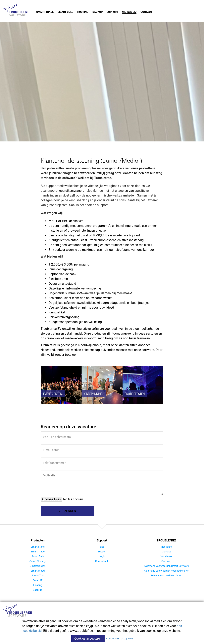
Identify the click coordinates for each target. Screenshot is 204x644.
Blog (102, 547)
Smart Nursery (38, 561)
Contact (146, 12)
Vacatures (166, 556)
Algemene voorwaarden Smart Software (166, 566)
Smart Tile (38, 575)
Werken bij (129, 12)
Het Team (166, 547)
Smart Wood (38, 571)
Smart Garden (38, 566)
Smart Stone (38, 547)
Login (102, 556)
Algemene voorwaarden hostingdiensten (166, 571)
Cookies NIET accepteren (120, 639)
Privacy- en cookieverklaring (166, 575)
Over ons (166, 561)
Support (112, 12)
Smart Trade (45, 12)
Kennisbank (102, 561)
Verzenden (67, 511)
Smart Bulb (65, 12)
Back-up (38, 590)
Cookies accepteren (88, 639)
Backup (98, 12)
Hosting (83, 12)
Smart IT (38, 580)
